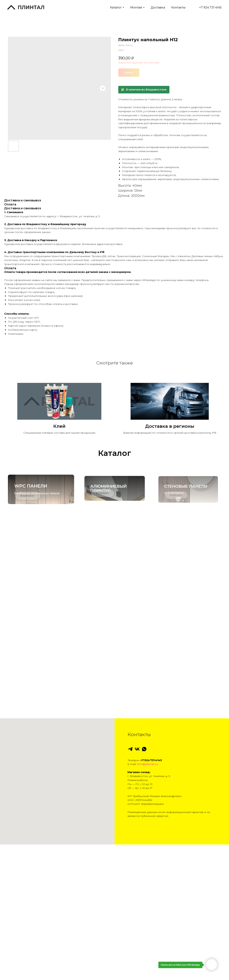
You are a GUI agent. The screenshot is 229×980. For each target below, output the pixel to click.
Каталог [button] (116, 7)
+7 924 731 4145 (207, 7)
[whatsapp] (144, 898)
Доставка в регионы (170, 426)
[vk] (137, 898)
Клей (59, 426)
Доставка (158, 7)
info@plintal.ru (147, 913)
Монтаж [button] (136, 7)
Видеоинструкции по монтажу (139, 63)
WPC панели (32, 487)
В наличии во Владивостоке (146, 90)
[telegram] (130, 898)
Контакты (178, 7)
